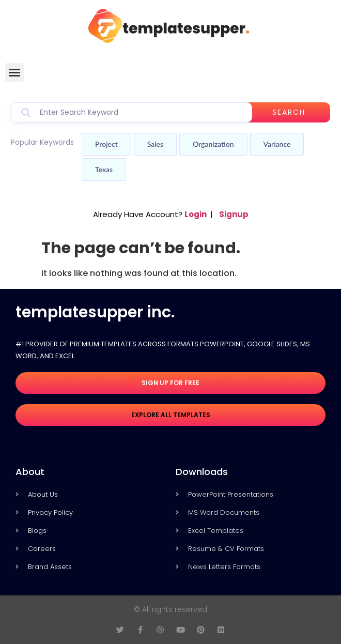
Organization (213, 144)
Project (106, 144)
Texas (104, 169)
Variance (277, 144)
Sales (155, 144)
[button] (14, 72)
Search (289, 112)
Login (196, 214)
